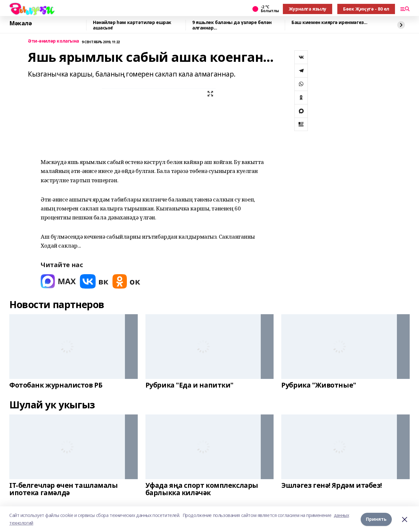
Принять (376, 519)
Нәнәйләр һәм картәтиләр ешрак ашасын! (132, 25)
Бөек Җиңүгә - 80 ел (366, 9)
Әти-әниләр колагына (53, 41)
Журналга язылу (308, 9)
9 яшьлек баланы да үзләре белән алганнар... (232, 25)
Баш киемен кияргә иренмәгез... (329, 23)
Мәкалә (21, 23)
